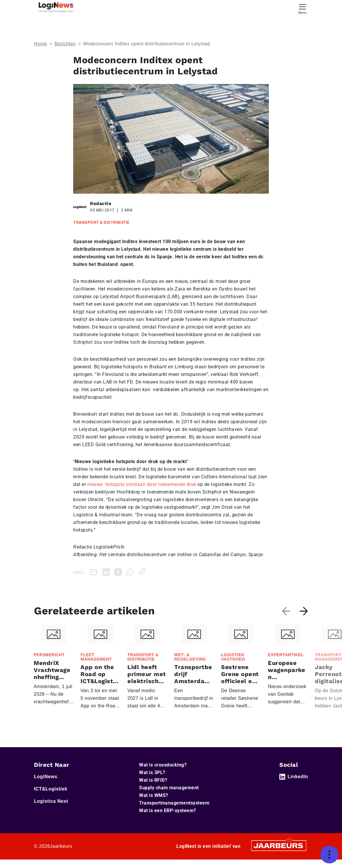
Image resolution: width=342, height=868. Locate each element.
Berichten (65, 44)
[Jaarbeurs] (279, 854)
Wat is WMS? (154, 804)
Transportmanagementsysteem (174, 811)
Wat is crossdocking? (163, 773)
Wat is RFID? (153, 789)
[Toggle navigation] (302, 8)
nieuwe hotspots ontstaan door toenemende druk (142, 484)
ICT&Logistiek (51, 797)
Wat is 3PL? (152, 781)
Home (41, 44)
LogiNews (46, 785)
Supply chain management (169, 796)
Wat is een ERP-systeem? (168, 819)
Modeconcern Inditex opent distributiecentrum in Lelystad (147, 44)
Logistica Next (51, 810)
